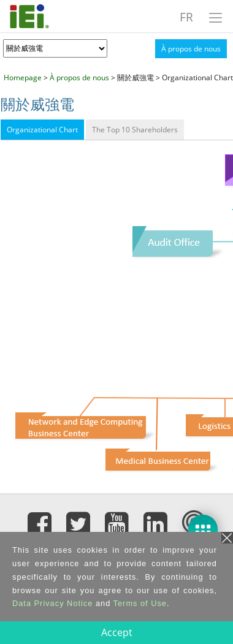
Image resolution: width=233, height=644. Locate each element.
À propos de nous (191, 49)
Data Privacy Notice (52, 603)
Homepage (23, 78)
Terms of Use (140, 603)
